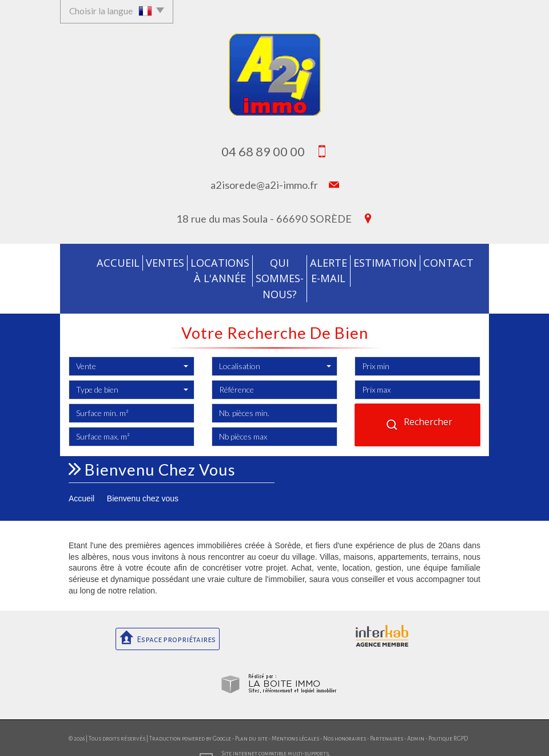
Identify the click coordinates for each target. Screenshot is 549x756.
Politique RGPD (448, 718)
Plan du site (251, 718)
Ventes (130, 262)
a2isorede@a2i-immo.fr (264, 185)
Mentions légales (295, 718)
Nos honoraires (345, 718)
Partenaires (387, 718)
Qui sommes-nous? (273, 268)
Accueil (89, 262)
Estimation (401, 262)
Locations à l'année (192, 268)
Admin (416, 718)
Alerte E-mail (342, 268)
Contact (456, 262)
